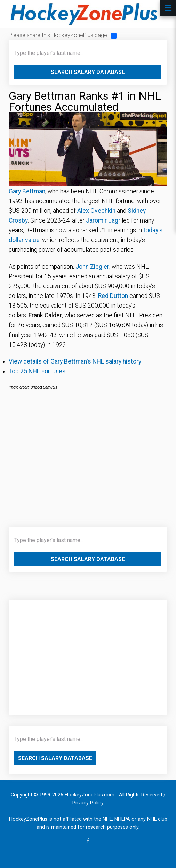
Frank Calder (45, 315)
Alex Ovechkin (96, 211)
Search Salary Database (88, 72)
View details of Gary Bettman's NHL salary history (75, 361)
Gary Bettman (27, 191)
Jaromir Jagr (103, 220)
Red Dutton (113, 296)
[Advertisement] (88, 463)
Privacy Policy (88, 803)
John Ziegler (92, 267)
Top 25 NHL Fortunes (37, 371)
